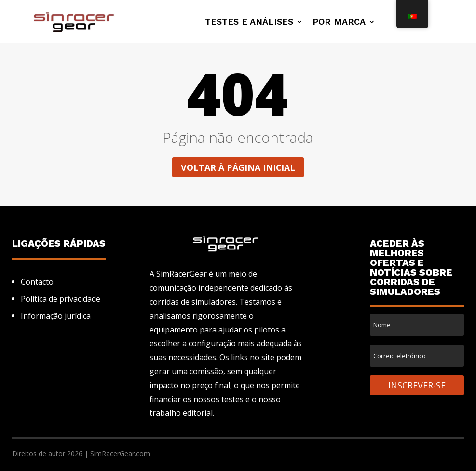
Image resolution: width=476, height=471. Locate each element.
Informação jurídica (56, 316)
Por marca (339, 22)
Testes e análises (249, 22)
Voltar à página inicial (238, 167)
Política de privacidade (61, 299)
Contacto (37, 282)
